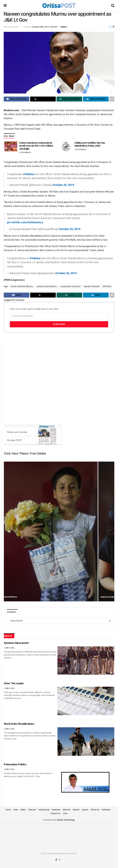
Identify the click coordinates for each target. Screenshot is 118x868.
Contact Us (55, 813)
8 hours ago (25, 152)
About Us (95, 810)
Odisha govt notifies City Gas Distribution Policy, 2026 (90, 144)
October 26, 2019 (66, 273)
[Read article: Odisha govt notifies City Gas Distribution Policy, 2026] (66, 146)
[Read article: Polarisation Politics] (86, 782)
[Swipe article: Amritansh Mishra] (59, 531)
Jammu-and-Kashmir (47, 286)
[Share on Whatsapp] (69, 99)
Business (56, 810)
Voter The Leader (14, 683)
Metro (64, 27)
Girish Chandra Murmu (22, 286)
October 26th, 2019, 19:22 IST (45, 27)
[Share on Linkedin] (96, 99)
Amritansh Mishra (20, 597)
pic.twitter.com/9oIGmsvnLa (25, 222)
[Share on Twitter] (43, 99)
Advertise (106, 810)
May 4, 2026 (9, 729)
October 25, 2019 (63, 185)
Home (8, 810)
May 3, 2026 (9, 769)
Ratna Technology (66, 820)
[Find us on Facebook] (56, 860)
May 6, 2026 (9, 648)
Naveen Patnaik (92, 286)
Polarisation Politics (15, 764)
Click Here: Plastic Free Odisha (25, 453)
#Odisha (28, 174)
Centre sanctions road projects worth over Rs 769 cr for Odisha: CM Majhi (36, 146)
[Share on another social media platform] (112, 99)
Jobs (65, 813)
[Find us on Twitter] (60, 860)
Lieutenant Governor (70, 286)
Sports (85, 810)
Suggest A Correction (14, 300)
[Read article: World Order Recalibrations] (86, 742)
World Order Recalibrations (19, 724)
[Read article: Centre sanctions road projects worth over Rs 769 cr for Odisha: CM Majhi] (11, 146)
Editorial (66, 810)
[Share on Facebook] (17, 99)
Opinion (76, 810)
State (16, 810)
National (32, 810)
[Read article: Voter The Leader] (86, 701)
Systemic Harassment (16, 643)
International (44, 810)
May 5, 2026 (9, 688)
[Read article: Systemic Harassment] (86, 660)
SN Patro (107, 286)
